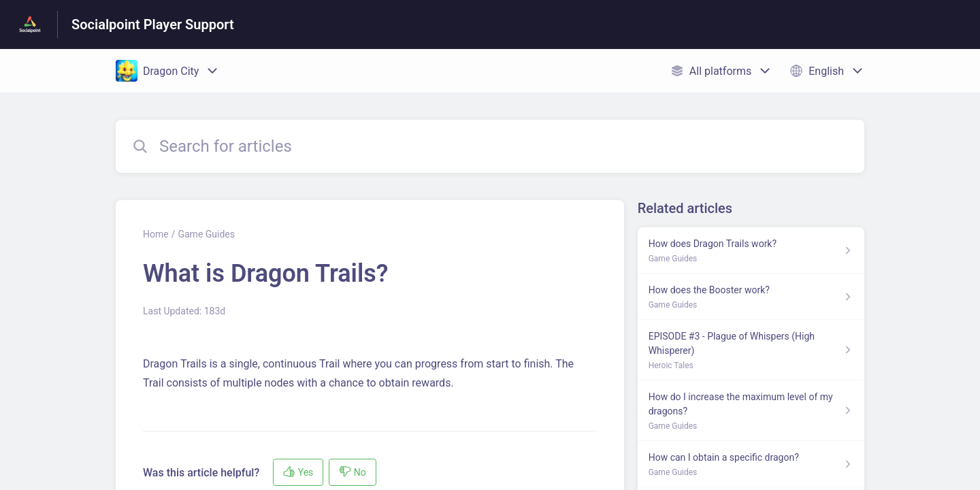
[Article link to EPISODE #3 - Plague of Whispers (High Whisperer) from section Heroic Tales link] (751, 350)
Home (156, 234)
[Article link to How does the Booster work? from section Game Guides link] (751, 297)
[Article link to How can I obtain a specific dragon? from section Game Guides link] (751, 464)
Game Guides (206, 234)
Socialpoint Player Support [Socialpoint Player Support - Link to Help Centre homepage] (153, 24)
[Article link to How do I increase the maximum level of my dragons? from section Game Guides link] (751, 411)
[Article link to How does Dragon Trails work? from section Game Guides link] (751, 250)
